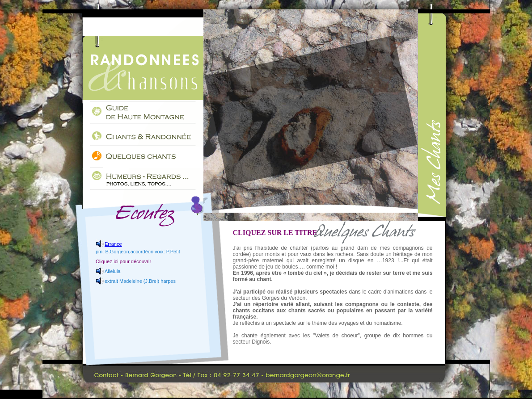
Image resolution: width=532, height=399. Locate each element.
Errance (113, 244)
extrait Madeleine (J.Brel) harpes (140, 281)
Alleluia (112, 271)
